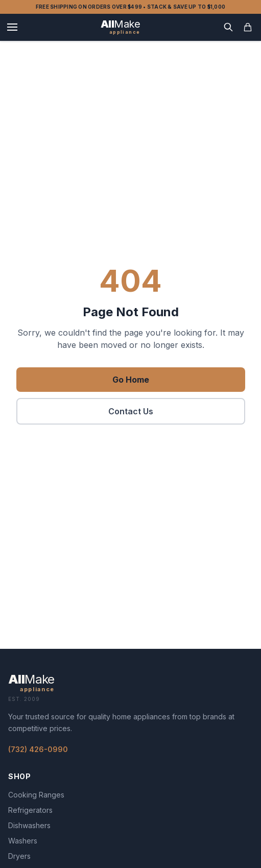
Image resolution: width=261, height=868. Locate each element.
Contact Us (131, 411)
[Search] (228, 27)
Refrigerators (30, 810)
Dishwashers (29, 825)
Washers (23, 841)
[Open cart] (248, 27)
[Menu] (12, 27)
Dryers (19, 856)
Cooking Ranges (36, 795)
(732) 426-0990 (38, 749)
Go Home (131, 380)
